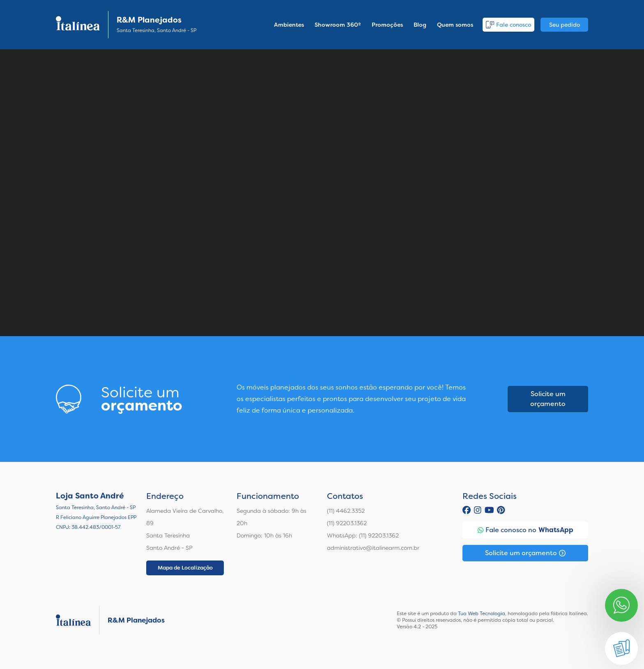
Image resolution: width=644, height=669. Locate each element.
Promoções (387, 25)
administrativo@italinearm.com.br (373, 548)
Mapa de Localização (185, 568)
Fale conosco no (526, 530)
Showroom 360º (338, 25)
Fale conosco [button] (508, 25)
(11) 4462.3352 (346, 511)
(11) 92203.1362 (347, 523)
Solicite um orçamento (548, 399)
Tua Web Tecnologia (482, 614)
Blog (420, 25)
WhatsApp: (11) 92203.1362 (363, 535)
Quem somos (455, 25)
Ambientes (289, 25)
